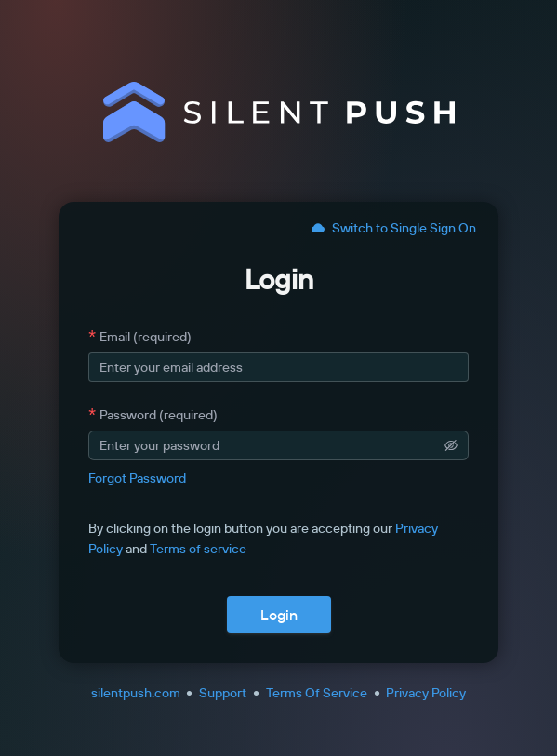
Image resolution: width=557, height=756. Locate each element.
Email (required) (146, 337)
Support (223, 693)
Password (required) (159, 415)
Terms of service (198, 549)
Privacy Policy (426, 693)
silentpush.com (136, 693)
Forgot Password (137, 478)
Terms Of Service (317, 693)
